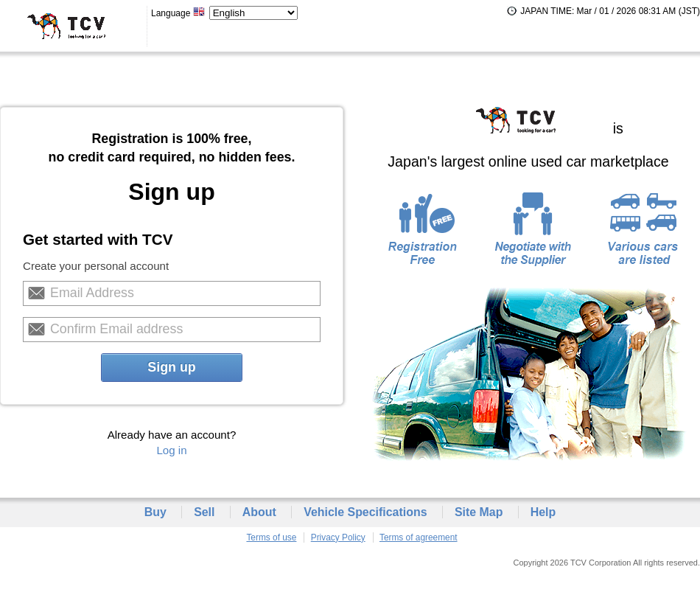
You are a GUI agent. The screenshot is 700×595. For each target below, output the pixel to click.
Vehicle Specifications (365, 512)
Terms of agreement (419, 537)
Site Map (479, 512)
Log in (171, 450)
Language (178, 13)
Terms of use (271, 537)
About (259, 512)
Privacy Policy (338, 537)
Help (543, 512)
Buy (155, 512)
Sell (204, 512)
